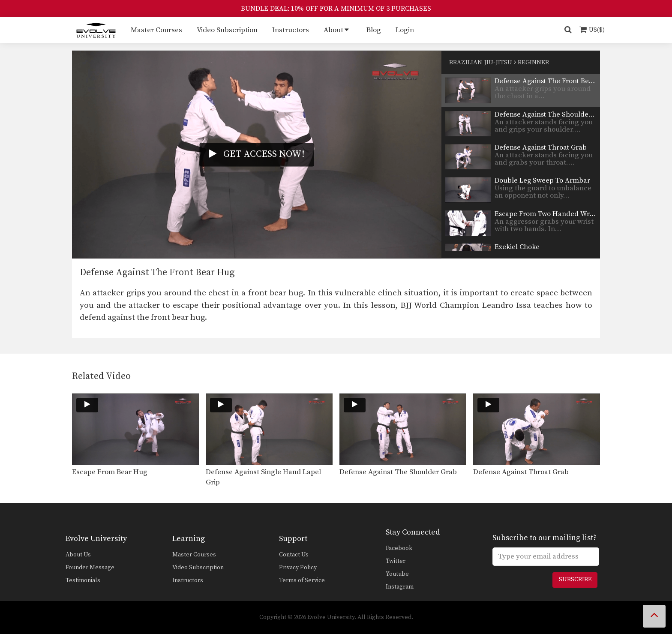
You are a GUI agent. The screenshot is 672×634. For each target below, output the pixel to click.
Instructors (291, 30)
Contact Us (294, 555)
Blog (374, 30)
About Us (78, 555)
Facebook (399, 548)
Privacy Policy (298, 568)
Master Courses (156, 30)
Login (405, 30)
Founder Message (90, 568)
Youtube (397, 574)
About (333, 30)
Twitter (396, 561)
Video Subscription (227, 30)
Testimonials (83, 580)
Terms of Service (302, 580)
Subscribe (575, 580)
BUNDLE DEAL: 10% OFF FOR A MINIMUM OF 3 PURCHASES (336, 9)
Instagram (400, 587)
